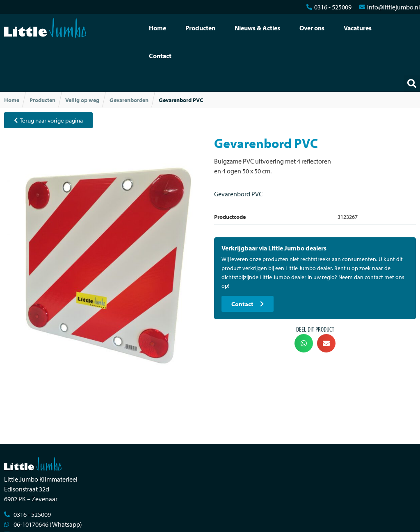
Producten (200, 28)
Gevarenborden (129, 100)
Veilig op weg (82, 100)
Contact (160, 56)
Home (157, 28)
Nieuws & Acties (257, 28)
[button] (412, 84)
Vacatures (358, 28)
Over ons (312, 28)
